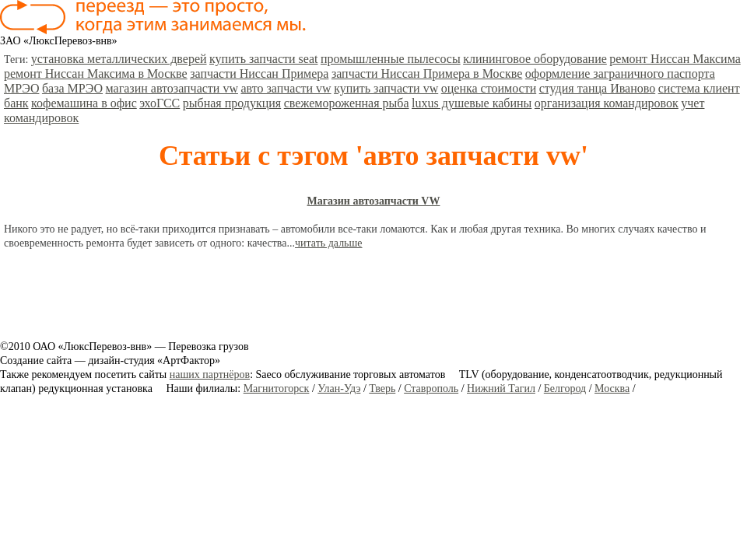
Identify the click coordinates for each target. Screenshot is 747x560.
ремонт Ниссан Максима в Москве (96, 73)
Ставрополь (431, 388)
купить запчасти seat (263, 59)
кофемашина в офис (84, 103)
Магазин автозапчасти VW (374, 201)
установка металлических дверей (119, 59)
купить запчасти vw (386, 88)
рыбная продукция (232, 103)
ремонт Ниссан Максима (675, 59)
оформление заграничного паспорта (620, 73)
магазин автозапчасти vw (172, 88)
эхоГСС (160, 103)
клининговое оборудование (535, 59)
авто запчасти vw (286, 88)
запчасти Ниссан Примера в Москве (427, 73)
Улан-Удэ (339, 388)
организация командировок (607, 103)
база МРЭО (72, 88)
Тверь (382, 388)
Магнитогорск (277, 388)
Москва (612, 388)
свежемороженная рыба (347, 103)
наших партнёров (210, 374)
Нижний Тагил (501, 388)
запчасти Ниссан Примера (259, 73)
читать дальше (329, 243)
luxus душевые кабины (472, 103)
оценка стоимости (489, 88)
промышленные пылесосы (391, 59)
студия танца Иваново (597, 88)
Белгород (565, 388)
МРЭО (21, 88)
